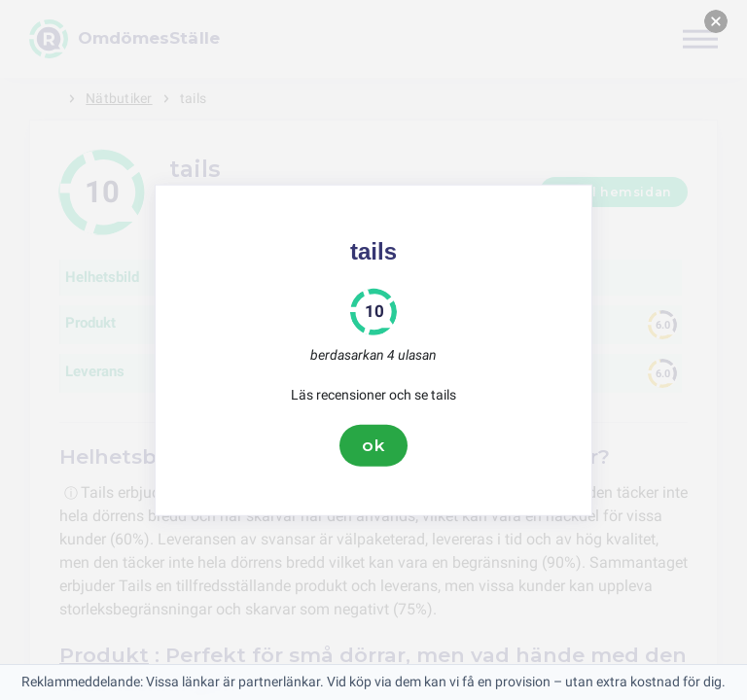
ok (373, 445)
